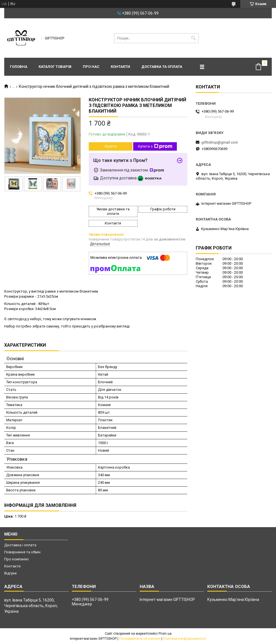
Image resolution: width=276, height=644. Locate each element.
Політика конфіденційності (185, 639)
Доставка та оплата (162, 67)
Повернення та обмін (22, 552)
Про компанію (16, 559)
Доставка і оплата (20, 545)
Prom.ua (165, 634)
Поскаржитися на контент (140, 639)
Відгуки (10, 573)
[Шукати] (194, 38)
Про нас (91, 67)
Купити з (155, 146)
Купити (111, 146)
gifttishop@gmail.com (220, 142)
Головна (19, 67)
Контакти (120, 67)
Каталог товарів (55, 67)
